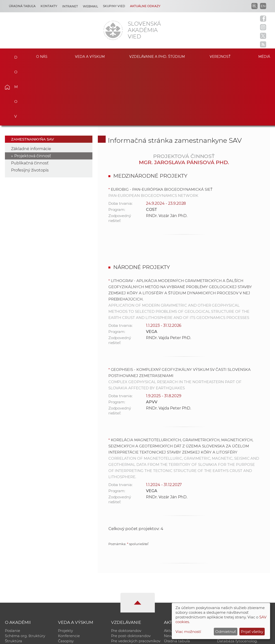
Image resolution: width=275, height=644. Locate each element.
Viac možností (188, 632)
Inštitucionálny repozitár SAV (243, 570)
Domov (14, 56)
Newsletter (174, 575)
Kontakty (49, 6)
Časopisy (66, 580)
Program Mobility (127, 596)
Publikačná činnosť (30, 102)
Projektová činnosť (33, 95)
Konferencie (69, 575)
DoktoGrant (122, 590)
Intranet (70, 6)
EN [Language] (263, 6)
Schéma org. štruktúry (25, 575)
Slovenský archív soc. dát (239, 575)
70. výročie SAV (177, 585)
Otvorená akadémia (235, 596)
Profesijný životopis (30, 109)
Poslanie (13, 570)
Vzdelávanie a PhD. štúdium (157, 57)
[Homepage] (113, 30)
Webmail (90, 6)
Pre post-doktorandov (131, 575)
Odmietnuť (226, 632)
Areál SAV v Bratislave (183, 590)
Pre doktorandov (126, 570)
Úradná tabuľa (177, 580)
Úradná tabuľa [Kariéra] (22, 6)
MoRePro (119, 585)
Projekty (65, 570)
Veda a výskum (90, 57)
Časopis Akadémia (234, 590)
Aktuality (172, 570)
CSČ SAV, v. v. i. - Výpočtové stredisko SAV (78, 638)
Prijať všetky (252, 632)
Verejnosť (220, 57)
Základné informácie (31, 88)
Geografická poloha (22, 590)
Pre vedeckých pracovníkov (136, 580)
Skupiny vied (114, 6)
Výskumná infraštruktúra (80, 590)
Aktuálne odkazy (145, 6)
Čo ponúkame (177, 596)
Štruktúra (14, 580)
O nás (42, 57)
